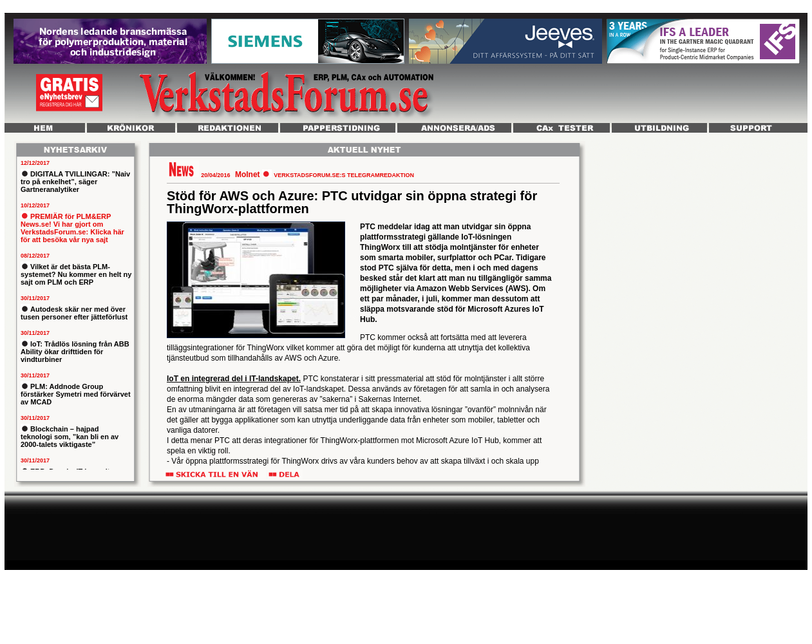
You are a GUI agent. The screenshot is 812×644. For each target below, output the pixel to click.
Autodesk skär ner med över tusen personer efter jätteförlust (74, 313)
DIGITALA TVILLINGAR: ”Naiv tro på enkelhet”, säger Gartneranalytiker (75, 182)
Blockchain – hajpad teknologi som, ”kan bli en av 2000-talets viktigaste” (70, 437)
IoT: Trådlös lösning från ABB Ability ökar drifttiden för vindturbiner (75, 352)
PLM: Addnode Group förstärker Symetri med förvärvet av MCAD (76, 394)
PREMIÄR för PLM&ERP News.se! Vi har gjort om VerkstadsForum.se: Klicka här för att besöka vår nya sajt (72, 228)
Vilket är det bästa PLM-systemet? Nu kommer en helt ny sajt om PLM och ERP (76, 274)
